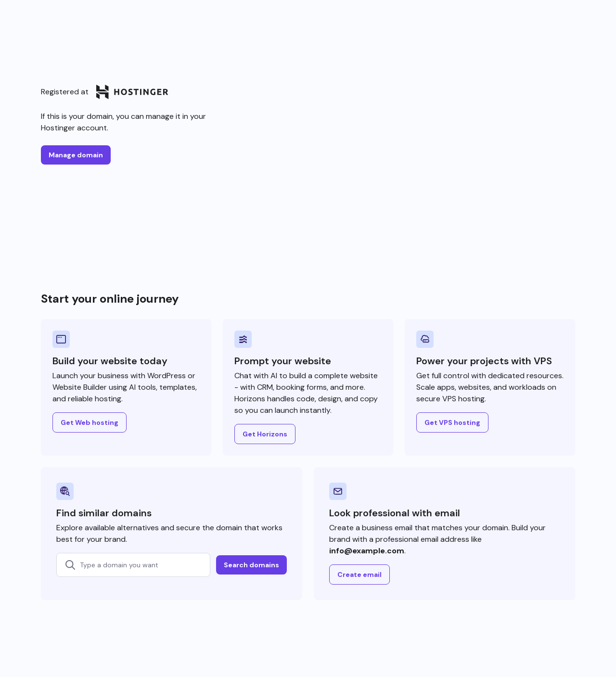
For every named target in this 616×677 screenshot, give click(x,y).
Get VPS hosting (452, 422)
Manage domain (76, 155)
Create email (359, 575)
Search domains (251, 565)
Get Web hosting (90, 422)
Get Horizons (265, 434)
